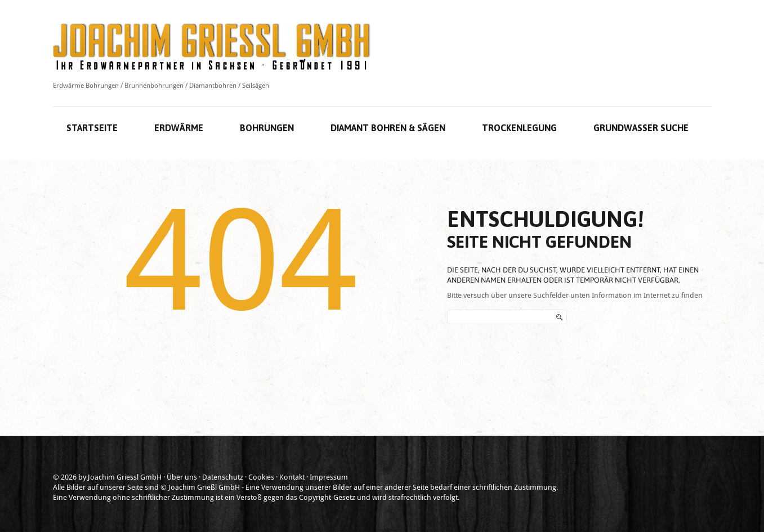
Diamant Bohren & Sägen (388, 128)
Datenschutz (223, 477)
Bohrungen (267, 128)
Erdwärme (179, 128)
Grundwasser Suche (641, 128)
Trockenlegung (519, 128)
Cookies (261, 477)
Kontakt (292, 477)
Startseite (92, 128)
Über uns (182, 477)
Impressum (329, 477)
